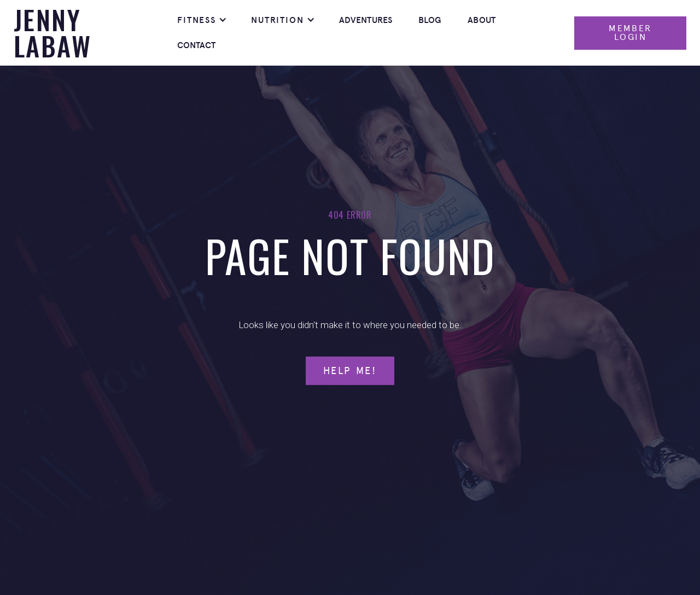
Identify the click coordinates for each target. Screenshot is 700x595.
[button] (201, 20)
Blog (430, 20)
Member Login (630, 33)
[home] (89, 33)
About (482, 20)
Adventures (366, 20)
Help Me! (350, 371)
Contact (197, 45)
